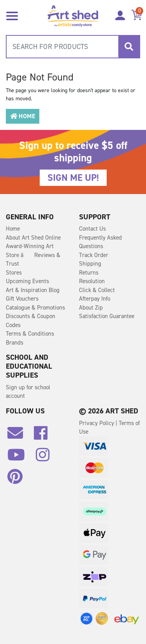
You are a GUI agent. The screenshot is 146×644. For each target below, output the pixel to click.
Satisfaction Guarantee (107, 316)
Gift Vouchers (22, 299)
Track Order (94, 255)
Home (23, 116)
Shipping (90, 264)
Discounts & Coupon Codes (31, 321)
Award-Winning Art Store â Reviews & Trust (33, 255)
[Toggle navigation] (12, 15)
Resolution (92, 281)
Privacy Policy (97, 423)
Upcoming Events (27, 281)
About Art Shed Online (33, 238)
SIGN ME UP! (73, 178)
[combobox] (73, 47)
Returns (89, 273)
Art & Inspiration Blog (33, 290)
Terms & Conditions (30, 334)
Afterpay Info (95, 299)
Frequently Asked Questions (100, 242)
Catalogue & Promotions (35, 308)
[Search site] (129, 47)
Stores (14, 273)
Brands (15, 343)
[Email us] (19, 436)
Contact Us (92, 229)
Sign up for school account (28, 392)
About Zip (91, 308)
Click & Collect (97, 290)
